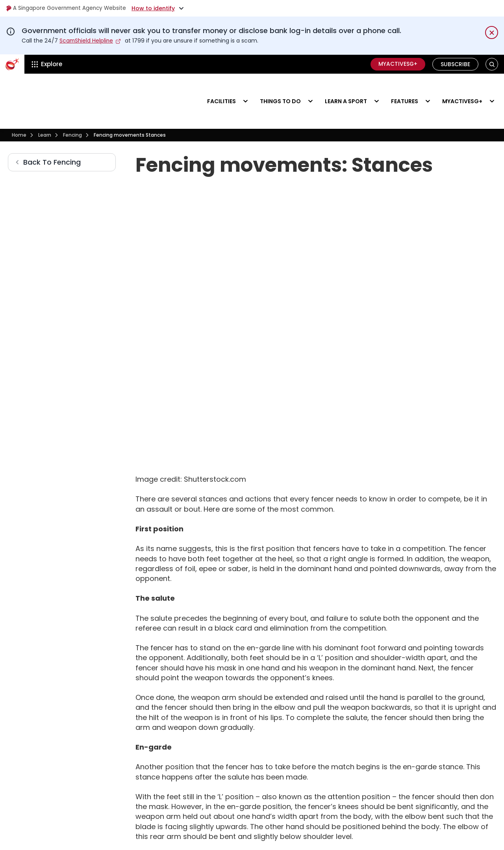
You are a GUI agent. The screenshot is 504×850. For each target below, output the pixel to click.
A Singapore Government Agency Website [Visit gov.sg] (68, 8)
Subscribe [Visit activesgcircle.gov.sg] (455, 64)
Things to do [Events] (280, 89)
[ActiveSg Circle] (12, 64)
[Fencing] (72, 111)
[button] (492, 64)
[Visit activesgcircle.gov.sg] (33, 89)
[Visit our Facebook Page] (442, 721)
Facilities (221, 89)
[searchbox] (134, 800)
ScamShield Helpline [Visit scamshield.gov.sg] (87, 41)
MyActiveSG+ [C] (397, 64)
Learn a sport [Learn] (346, 89)
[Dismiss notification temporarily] (492, 32)
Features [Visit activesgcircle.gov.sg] (405, 89)
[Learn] (45, 111)
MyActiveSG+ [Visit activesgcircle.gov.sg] (462, 89)
